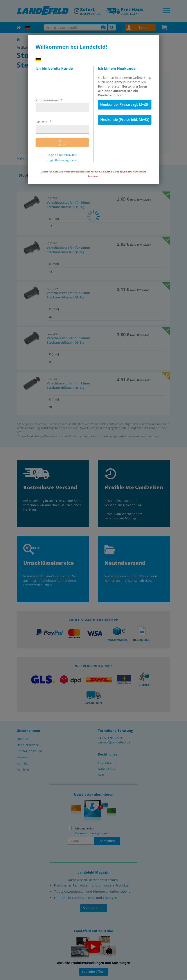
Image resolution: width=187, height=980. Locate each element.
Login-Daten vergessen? (62, 160)
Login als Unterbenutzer (62, 155)
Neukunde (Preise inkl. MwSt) (125, 120)
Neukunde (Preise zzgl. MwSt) (125, 104)
